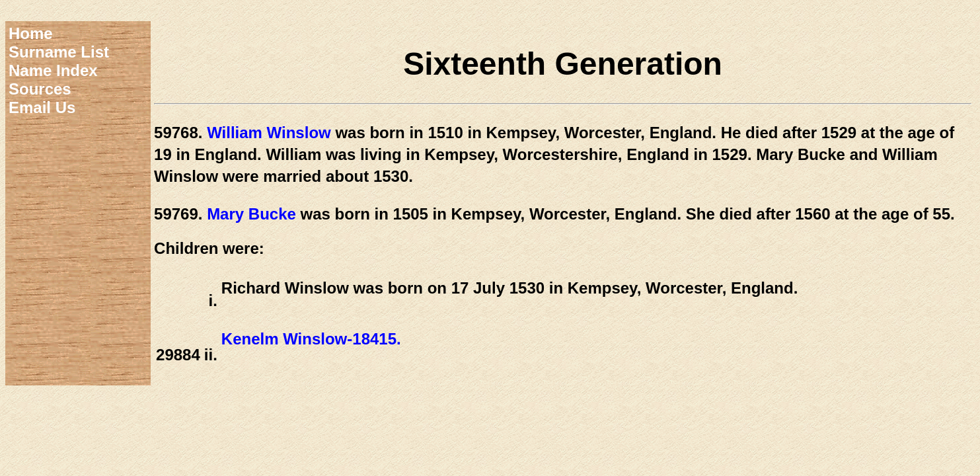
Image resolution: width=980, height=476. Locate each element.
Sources (40, 89)
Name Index (53, 70)
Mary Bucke (251, 214)
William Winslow (269, 133)
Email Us (42, 107)
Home (31, 33)
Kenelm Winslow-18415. (311, 339)
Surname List (59, 52)
